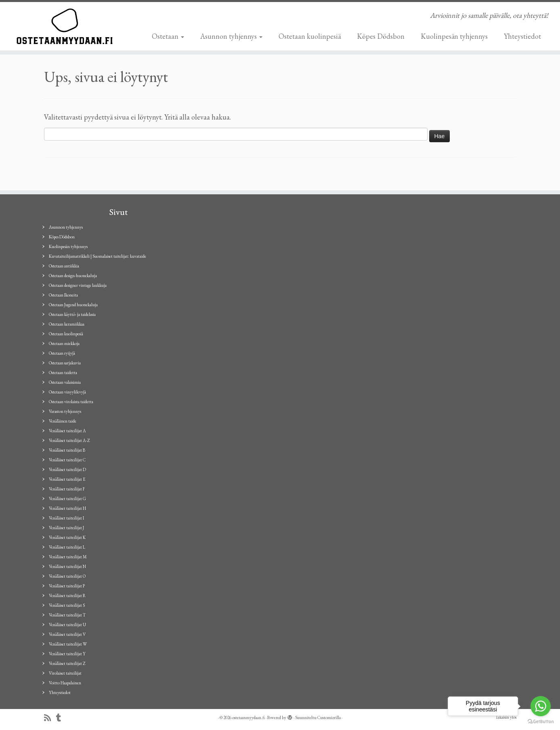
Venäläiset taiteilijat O (67, 576)
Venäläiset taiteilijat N (67, 566)
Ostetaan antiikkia (64, 266)
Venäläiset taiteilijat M (68, 557)
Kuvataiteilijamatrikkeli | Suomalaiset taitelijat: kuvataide (98, 256)
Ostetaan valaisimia (65, 382)
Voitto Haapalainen (65, 683)
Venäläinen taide (63, 421)
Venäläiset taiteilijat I (66, 518)
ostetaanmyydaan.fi (249, 717)
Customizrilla (329, 717)
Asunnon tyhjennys (231, 36)
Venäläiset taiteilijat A (67, 431)
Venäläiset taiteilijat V (67, 634)
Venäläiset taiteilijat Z (67, 663)
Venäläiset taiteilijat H (67, 508)
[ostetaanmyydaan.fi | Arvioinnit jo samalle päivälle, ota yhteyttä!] (65, 26)
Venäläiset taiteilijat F (67, 489)
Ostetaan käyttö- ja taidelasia (72, 314)
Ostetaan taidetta (63, 372)
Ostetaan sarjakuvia (65, 363)
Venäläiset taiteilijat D (67, 469)
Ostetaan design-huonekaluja (73, 276)
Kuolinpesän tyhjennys (454, 36)
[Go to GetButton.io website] (541, 722)
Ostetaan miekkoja (64, 343)
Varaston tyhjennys (65, 411)
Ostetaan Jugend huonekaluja (73, 305)
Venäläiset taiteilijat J (66, 528)
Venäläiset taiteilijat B (67, 450)
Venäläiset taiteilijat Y (67, 654)
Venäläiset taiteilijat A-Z (69, 440)
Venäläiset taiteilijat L (67, 547)
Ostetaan (168, 36)
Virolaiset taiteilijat (65, 673)
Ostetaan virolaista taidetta (71, 402)
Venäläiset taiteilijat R (67, 595)
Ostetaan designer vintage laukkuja (78, 285)
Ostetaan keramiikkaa (67, 324)
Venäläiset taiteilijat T (67, 615)
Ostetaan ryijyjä (62, 353)
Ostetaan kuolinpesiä (310, 36)
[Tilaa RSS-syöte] (50, 718)
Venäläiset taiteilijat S (67, 605)
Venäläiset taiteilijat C (67, 460)
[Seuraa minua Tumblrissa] (61, 718)
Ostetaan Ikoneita (63, 295)
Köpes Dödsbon (381, 36)
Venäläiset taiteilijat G (67, 499)
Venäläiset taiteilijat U (67, 625)
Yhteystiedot (522, 36)
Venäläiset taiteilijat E (67, 479)
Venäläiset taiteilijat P (67, 586)
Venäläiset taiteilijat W (68, 644)
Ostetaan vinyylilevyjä (67, 392)
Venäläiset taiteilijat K (67, 537)
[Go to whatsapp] (541, 706)
